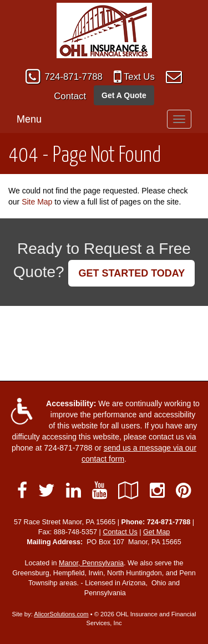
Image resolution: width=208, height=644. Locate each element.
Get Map (156, 532)
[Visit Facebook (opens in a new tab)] (22, 490)
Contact (70, 96)
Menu (29, 119)
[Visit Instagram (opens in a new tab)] (157, 490)
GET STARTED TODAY (131, 273)
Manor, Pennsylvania (91, 563)
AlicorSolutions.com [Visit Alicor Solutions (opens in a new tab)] (61, 614)
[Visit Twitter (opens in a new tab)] (47, 490)
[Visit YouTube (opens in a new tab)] (100, 490)
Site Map (37, 202)
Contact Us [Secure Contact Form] (120, 532)
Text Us (139, 77)
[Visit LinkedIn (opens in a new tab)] (73, 490)
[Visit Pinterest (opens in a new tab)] (183, 490)
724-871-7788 (73, 77)
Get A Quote (124, 95)
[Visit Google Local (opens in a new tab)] (128, 490)
